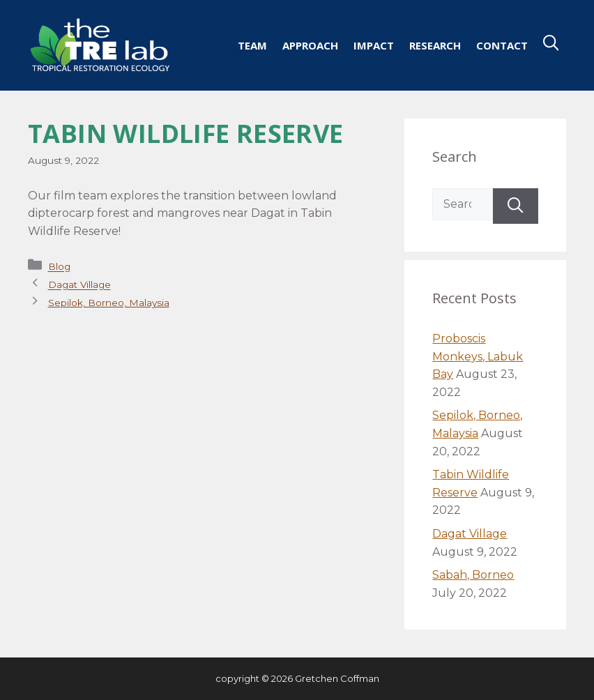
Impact (374, 45)
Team (252, 45)
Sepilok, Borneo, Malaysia (109, 303)
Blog (59, 267)
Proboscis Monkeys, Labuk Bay (478, 356)
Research (435, 45)
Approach (310, 45)
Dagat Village (79, 285)
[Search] (516, 206)
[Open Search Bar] (551, 45)
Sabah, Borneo (473, 575)
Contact (502, 45)
